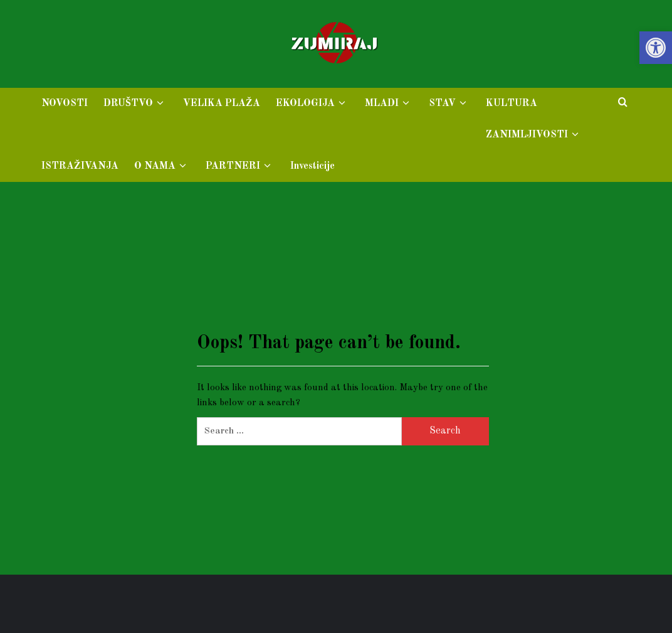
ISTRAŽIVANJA (80, 166)
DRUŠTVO (135, 104)
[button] (656, 48)
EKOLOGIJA (312, 104)
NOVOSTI (65, 104)
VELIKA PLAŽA (222, 104)
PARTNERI (240, 166)
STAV (449, 104)
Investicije (312, 166)
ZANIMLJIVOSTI (534, 135)
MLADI (389, 104)
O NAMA (162, 166)
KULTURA (512, 104)
